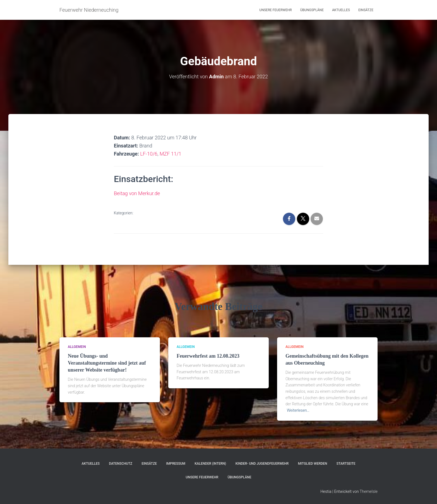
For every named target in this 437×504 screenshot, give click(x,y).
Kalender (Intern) (211, 464)
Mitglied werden (313, 464)
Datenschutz (121, 464)
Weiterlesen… (298, 410)
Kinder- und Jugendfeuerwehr (262, 464)
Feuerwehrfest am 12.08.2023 (208, 356)
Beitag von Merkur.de (137, 193)
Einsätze (366, 10)
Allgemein (77, 347)
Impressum (176, 464)
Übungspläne (312, 10)
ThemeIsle (369, 491)
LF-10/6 (149, 154)
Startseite (346, 464)
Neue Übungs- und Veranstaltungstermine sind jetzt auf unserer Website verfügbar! (107, 363)
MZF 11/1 (171, 154)
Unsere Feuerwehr (275, 10)
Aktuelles (341, 10)
